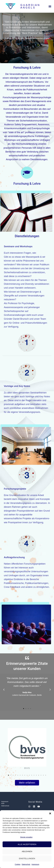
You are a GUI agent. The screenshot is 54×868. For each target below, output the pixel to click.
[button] (50, 813)
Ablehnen (27, 851)
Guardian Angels (30, 6)
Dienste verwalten (26, 837)
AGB (3, 803)
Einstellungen (27, 858)
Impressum (35, 864)
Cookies (18, 864)
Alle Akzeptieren (27, 844)
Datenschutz (26, 864)
